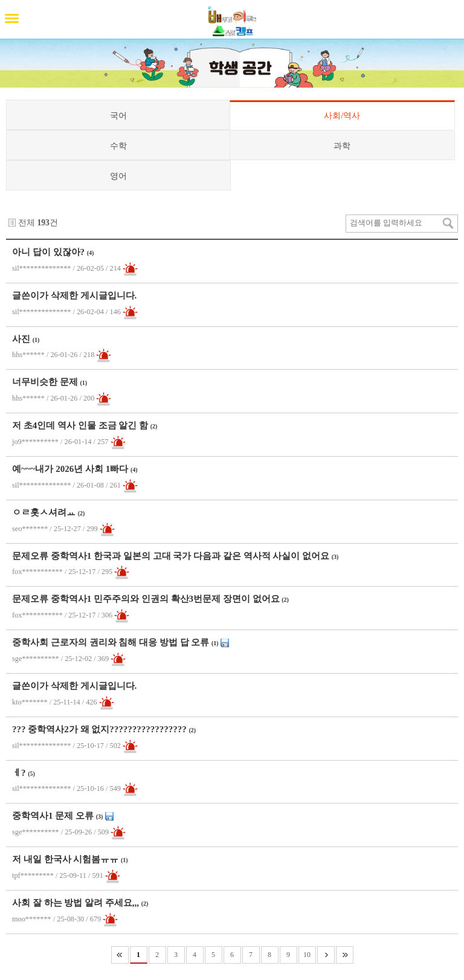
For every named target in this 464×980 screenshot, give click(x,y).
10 (307, 955)
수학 (118, 146)
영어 (118, 176)
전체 (27, 223)
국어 (118, 115)
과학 (342, 146)
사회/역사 (342, 115)
